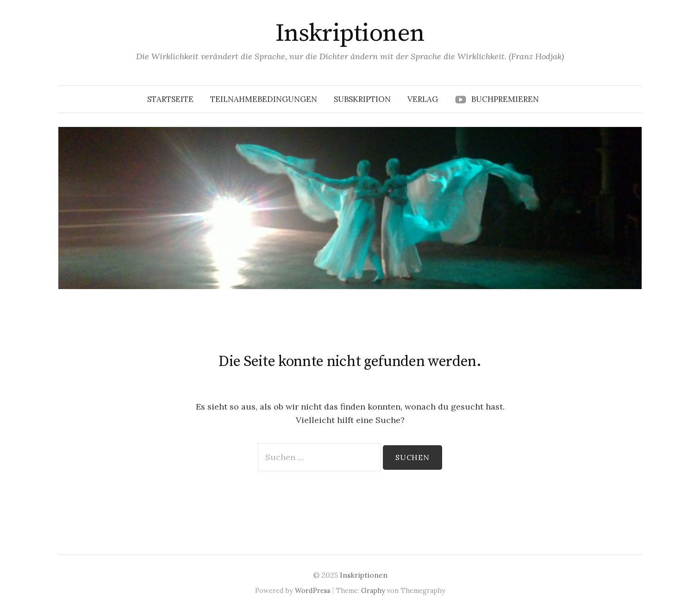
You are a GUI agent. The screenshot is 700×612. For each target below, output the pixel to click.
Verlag (423, 99)
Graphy (373, 590)
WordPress (313, 590)
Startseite (170, 99)
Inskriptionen (350, 33)
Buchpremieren (505, 99)
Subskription (362, 99)
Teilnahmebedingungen (264, 99)
